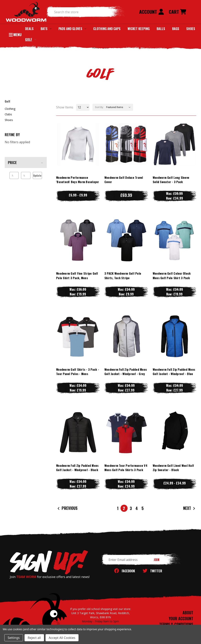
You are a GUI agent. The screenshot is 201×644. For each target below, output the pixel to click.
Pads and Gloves (72, 29)
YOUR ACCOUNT (181, 618)
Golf (31, 39)
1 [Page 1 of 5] (118, 508)
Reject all (34, 638)
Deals (29, 29)
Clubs (8, 114)
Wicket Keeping (139, 29)
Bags (176, 29)
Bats (46, 29)
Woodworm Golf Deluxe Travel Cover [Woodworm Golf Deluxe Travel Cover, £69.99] (124, 180)
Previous (67, 508)
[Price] (26, 162)
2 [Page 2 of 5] (124, 508)
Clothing (10, 109)
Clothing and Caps (107, 29)
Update (37, 175)
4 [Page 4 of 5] (137, 508)
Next (190, 508)
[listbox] (119, 107)
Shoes (191, 29)
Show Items (65, 107)
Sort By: (99, 107)
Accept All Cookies (62, 638)
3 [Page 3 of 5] (131, 508)
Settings (14, 638)
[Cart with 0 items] (177, 12)
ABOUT (188, 613)
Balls (161, 29)
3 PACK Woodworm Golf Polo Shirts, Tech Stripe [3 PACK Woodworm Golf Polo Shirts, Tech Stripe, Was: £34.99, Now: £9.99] (123, 276)
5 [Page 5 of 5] (143, 508)
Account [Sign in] (152, 12)
